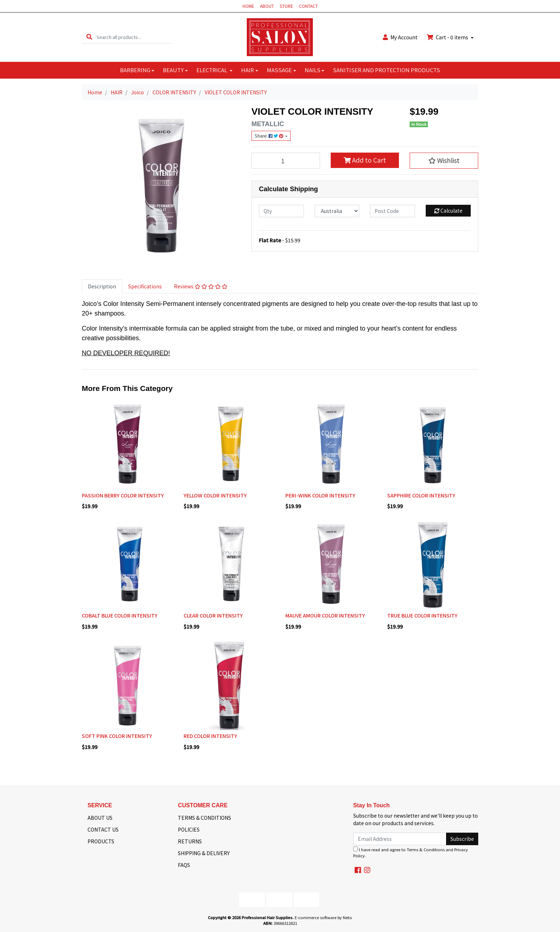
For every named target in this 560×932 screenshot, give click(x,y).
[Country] (337, 211)
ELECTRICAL (212, 70)
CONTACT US (103, 829)
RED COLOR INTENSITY (210, 736)
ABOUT (267, 6)
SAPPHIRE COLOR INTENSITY (421, 495)
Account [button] (400, 37)
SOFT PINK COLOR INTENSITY (117, 736)
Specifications (145, 286)
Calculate (448, 210)
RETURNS (190, 841)
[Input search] (134, 37)
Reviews (201, 286)
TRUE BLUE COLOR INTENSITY (422, 615)
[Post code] (392, 211)
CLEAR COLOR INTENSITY (213, 615)
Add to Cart (365, 160)
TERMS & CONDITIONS (204, 818)
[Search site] (89, 37)
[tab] (102, 286)
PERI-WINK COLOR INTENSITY (320, 495)
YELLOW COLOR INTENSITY (215, 495)
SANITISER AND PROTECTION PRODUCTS (386, 70)
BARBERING (135, 70)
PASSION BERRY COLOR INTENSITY (123, 495)
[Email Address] (400, 839)
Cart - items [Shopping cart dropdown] (448, 37)
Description (102, 286)
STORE (286, 6)
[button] (444, 160)
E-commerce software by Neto (323, 917)
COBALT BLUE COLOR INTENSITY (120, 615)
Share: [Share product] (269, 136)
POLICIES (189, 829)
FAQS (184, 865)
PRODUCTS (101, 841)
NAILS (312, 70)
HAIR (247, 70)
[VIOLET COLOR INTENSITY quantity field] (286, 160)
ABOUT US (100, 818)
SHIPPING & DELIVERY (204, 853)
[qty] (281, 211)
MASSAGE (279, 70)
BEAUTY (173, 70)
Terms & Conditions (426, 849)
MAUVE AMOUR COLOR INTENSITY (325, 615)
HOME (248, 6)
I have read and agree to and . (411, 852)
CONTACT (308, 6)
